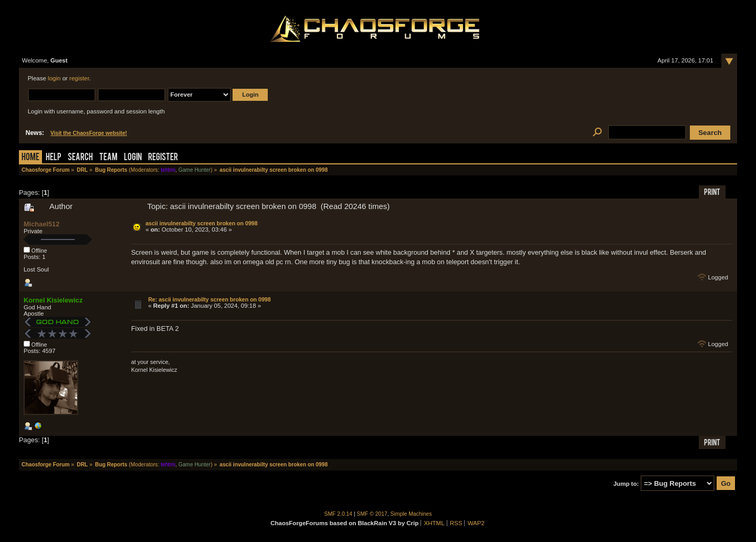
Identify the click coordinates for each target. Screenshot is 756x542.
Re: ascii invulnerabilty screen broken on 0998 (209, 299)
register (79, 78)
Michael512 (41, 224)
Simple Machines (411, 514)
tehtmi (168, 170)
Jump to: (626, 484)
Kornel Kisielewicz (53, 300)
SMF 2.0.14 (339, 514)
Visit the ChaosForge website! (89, 133)
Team (108, 158)
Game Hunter (195, 170)
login (54, 78)
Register (163, 158)
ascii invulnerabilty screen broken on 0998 (201, 223)
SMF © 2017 (372, 514)
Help (54, 158)
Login (133, 158)
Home (30, 158)
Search (80, 158)
